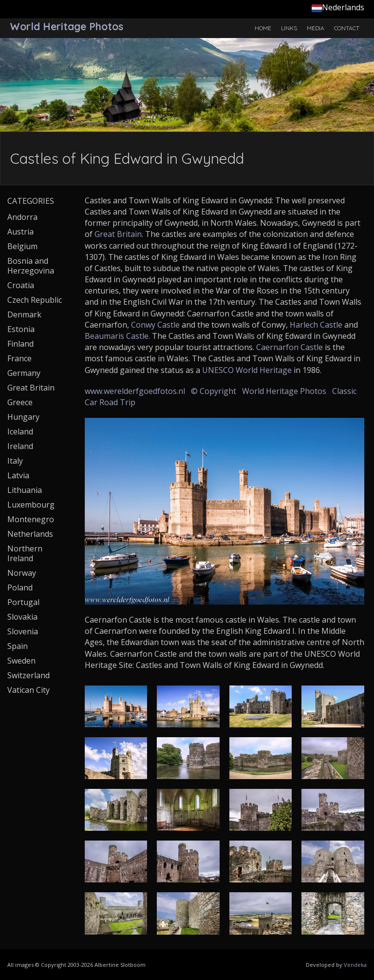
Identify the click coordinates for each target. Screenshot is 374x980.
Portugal (23, 602)
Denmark (24, 314)
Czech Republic (35, 300)
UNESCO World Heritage (247, 370)
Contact (347, 28)
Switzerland (28, 675)
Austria (20, 232)
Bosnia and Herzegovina (31, 266)
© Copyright (214, 391)
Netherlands (30, 534)
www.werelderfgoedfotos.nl (135, 391)
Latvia (18, 475)
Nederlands (338, 7)
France (19, 358)
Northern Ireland (25, 553)
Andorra (22, 217)
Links (289, 28)
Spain (18, 646)
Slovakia (22, 617)
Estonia (21, 329)
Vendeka (355, 965)
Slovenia (23, 631)
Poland (20, 588)
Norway (22, 573)
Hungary (23, 417)
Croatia (21, 285)
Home (263, 28)
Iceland (20, 431)
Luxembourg (31, 505)
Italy (15, 461)
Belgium (22, 246)
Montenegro (31, 519)
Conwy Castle (155, 325)
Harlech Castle (316, 325)
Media (316, 28)
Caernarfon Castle (290, 347)
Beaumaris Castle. (117, 336)
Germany (24, 373)
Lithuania (25, 490)
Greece (20, 402)
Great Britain (118, 234)
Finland (20, 344)
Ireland (20, 446)
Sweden (21, 661)
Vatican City (28, 690)
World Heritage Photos (284, 391)
